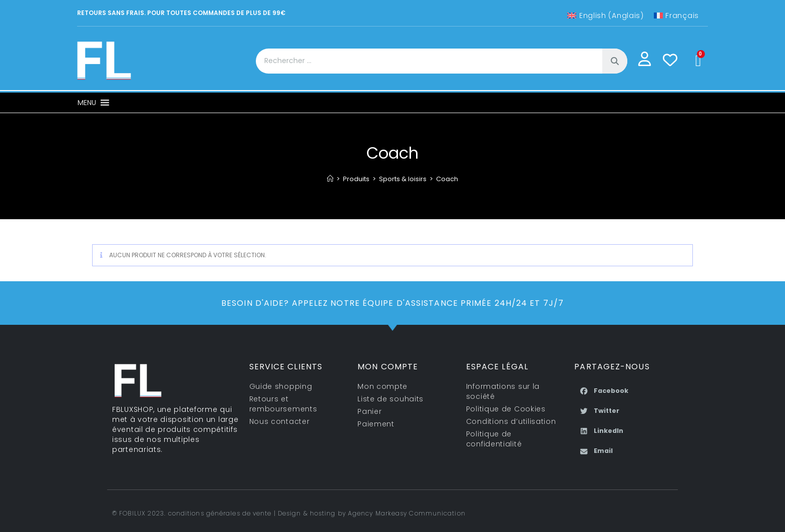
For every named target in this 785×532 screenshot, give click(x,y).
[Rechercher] (615, 61)
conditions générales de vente (220, 513)
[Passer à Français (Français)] (676, 16)
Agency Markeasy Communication (407, 513)
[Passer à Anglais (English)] (606, 16)
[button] (87, 103)
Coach (447, 179)
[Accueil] (330, 179)
